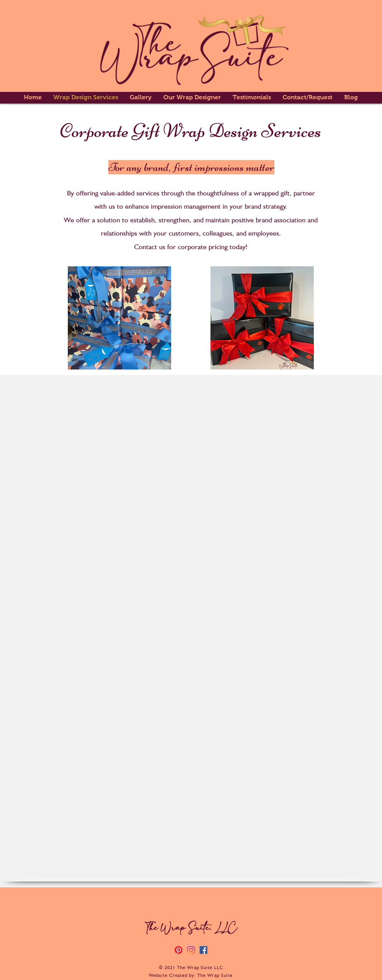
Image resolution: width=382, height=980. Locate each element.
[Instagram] (191, 950)
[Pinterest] (179, 950)
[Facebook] (203, 950)
